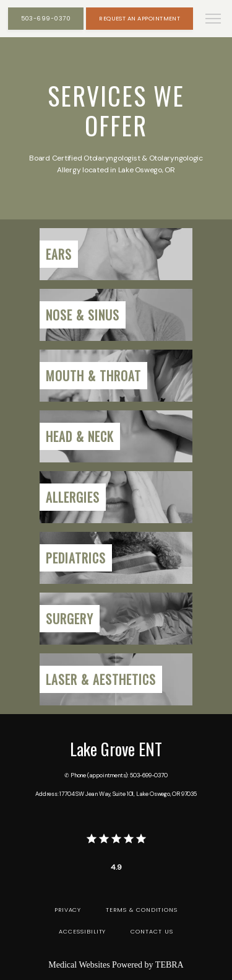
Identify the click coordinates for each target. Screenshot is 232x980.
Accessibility (82, 931)
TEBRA (170, 965)
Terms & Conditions (142, 910)
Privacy (68, 910)
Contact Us (152, 931)
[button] (213, 20)
